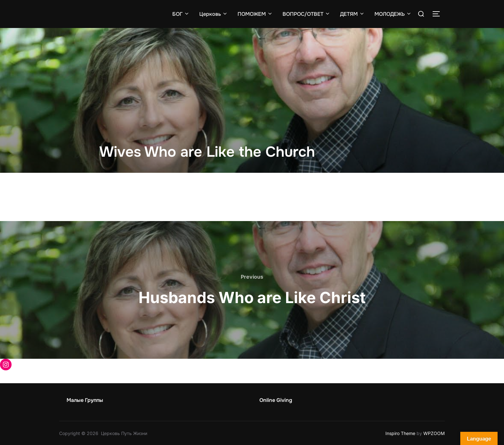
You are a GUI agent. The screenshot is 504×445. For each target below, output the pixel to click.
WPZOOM (434, 433)
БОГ (181, 14)
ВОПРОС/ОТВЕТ (306, 14)
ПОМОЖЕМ (255, 14)
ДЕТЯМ (352, 14)
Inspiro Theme (400, 433)
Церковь (214, 14)
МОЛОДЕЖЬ (393, 14)
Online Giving (276, 400)
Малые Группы (85, 400)
